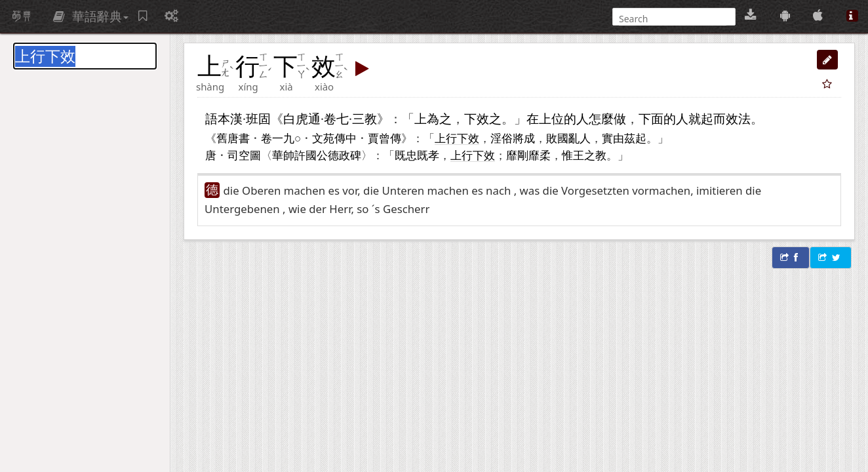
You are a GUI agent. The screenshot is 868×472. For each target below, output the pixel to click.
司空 (239, 155)
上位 (551, 118)
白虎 (296, 118)
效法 (738, 118)
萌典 (22, 16)
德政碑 (345, 155)
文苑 (323, 138)
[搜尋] (673, 19)
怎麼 (601, 118)
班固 (258, 118)
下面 (651, 118)
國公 (317, 155)
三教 (365, 118)
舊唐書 (233, 138)
